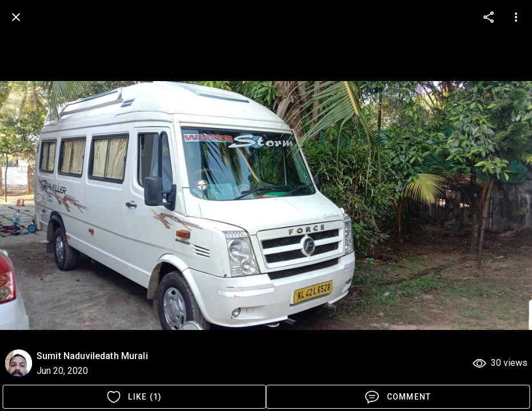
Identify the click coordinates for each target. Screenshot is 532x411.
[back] (16, 17)
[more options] (489, 17)
